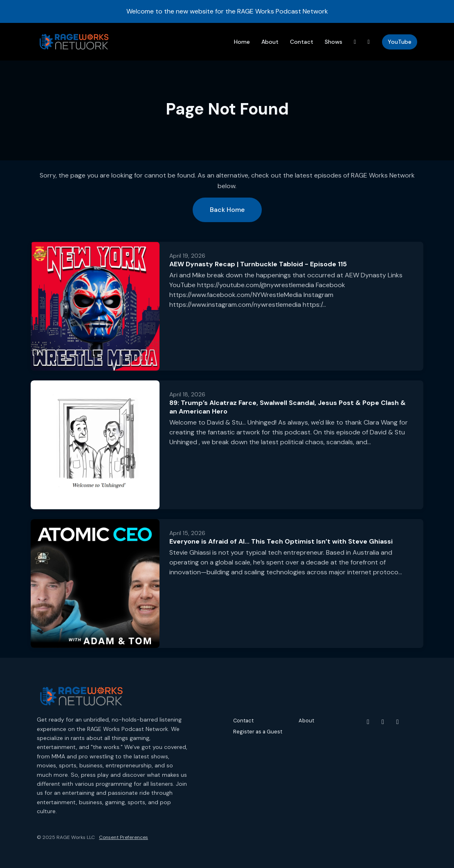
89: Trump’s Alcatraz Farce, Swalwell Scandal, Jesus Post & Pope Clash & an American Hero (288, 407)
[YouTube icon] (368, 722)
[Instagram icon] (383, 722)
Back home (227, 210)
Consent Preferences (124, 837)
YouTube (400, 42)
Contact (302, 42)
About (270, 42)
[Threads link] (355, 42)
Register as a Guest (258, 732)
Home (242, 42)
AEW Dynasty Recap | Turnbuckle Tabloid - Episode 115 (258, 264)
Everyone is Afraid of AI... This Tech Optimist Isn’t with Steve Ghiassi (281, 541)
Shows (334, 42)
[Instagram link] (369, 42)
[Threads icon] (398, 722)
